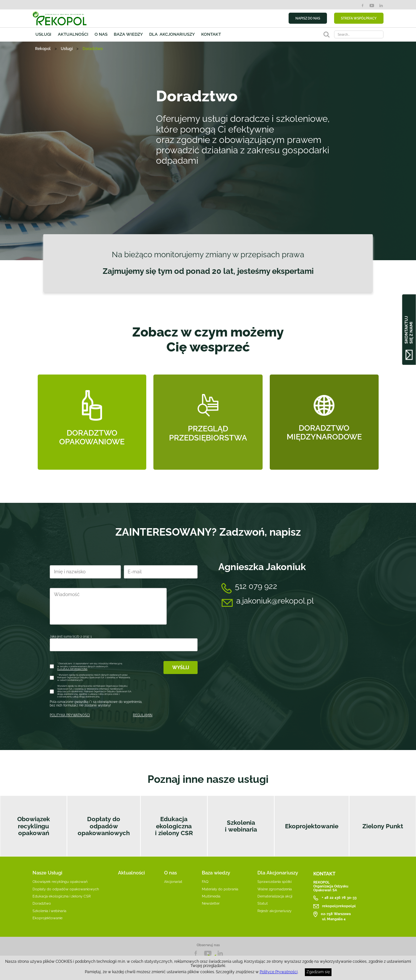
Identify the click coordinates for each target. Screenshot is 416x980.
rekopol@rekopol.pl (339, 906)
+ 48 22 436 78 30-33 (339, 897)
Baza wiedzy (128, 34)
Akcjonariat (173, 882)
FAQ (205, 882)
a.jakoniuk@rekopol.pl (275, 601)
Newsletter (211, 903)
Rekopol (43, 49)
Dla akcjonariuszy (172, 34)
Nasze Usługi (47, 873)
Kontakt (211, 34)
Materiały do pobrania (220, 889)
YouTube (372, 6)
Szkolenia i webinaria (241, 826)
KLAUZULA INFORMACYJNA (72, 669)
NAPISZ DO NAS (308, 18)
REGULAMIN (143, 715)
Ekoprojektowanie (312, 826)
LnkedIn (220, 953)
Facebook (363, 6)
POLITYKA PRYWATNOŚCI (70, 715)
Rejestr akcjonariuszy (274, 911)
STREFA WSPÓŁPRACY (359, 18)
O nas (101, 34)
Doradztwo (42, 903)
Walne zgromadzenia (275, 889)
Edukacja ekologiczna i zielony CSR (174, 826)
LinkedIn (381, 6)
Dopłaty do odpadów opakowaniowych (104, 826)
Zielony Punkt (383, 826)
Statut (263, 903)
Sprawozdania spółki (274, 882)
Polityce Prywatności (279, 972)
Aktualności (73, 34)
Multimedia (211, 896)
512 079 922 (256, 586)
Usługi (43, 34)
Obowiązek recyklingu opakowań (34, 826)
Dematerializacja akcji (275, 896)
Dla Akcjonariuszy (278, 873)
